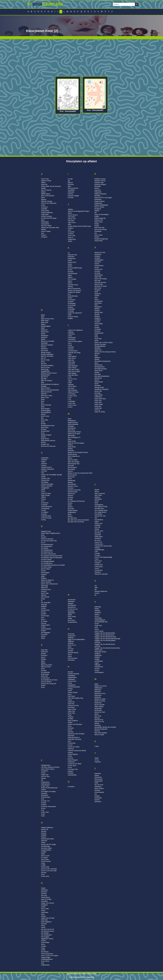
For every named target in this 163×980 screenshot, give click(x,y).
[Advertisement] (81, 58)
